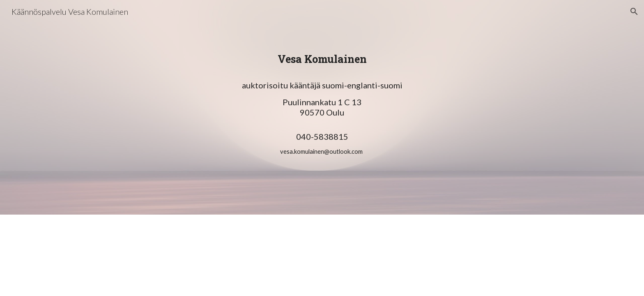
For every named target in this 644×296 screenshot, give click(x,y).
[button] (634, 12)
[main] (322, 119)
